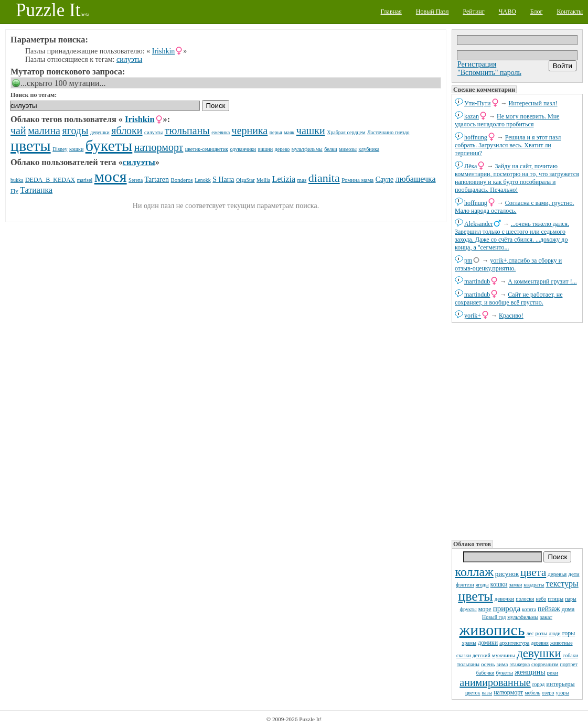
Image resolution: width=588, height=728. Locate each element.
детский (482, 655)
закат (546, 617)
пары (571, 599)
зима (502, 664)
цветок (473, 693)
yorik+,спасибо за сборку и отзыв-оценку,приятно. (508, 264)
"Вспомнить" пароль (489, 73)
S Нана (223, 180)
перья (276, 132)
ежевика (221, 132)
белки (331, 149)
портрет (569, 664)
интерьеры (560, 684)
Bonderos (181, 180)
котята (529, 609)
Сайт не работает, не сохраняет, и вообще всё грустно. (509, 298)
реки (553, 672)
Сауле (384, 180)
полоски (525, 599)
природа (507, 609)
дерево (282, 149)
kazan (472, 116)
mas (302, 180)
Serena (136, 180)
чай (18, 131)
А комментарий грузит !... (542, 281)
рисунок (507, 574)
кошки (499, 584)
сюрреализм (545, 664)
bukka (17, 180)
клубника (369, 149)
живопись (492, 630)
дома (568, 609)
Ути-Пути (478, 103)
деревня (540, 643)
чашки (311, 131)
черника (250, 131)
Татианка (36, 190)
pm (468, 260)
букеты (504, 672)
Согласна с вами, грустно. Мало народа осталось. (514, 207)
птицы (555, 599)
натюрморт (508, 692)
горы (569, 633)
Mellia (263, 180)
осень (488, 664)
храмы (469, 643)
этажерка (520, 664)
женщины (530, 672)
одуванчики (243, 149)
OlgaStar (245, 180)
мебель (532, 693)
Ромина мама (357, 180)
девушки (539, 653)
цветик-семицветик (207, 149)
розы (542, 633)
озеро (548, 693)
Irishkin (164, 51)
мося (111, 176)
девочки (505, 599)
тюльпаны (468, 664)
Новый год (494, 617)
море (485, 609)
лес (530, 633)
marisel (85, 180)
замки (515, 585)
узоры (562, 693)
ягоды (482, 585)
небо (541, 599)
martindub (477, 281)
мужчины (504, 655)
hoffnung (476, 137)
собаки (570, 655)
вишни (265, 149)
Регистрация (477, 64)
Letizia (284, 179)
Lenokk (203, 180)
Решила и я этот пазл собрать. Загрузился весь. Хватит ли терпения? (508, 145)
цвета (533, 572)
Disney (60, 149)
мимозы (348, 149)
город (539, 684)
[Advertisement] (517, 430)
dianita (324, 178)
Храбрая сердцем (346, 132)
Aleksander (479, 224)
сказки (464, 655)
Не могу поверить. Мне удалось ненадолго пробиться (507, 120)
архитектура (514, 643)
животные (562, 643)
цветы (475, 596)
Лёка (471, 166)
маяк (289, 132)
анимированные (495, 682)
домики (488, 643)
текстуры (562, 584)
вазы (487, 693)
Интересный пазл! (533, 103)
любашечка (416, 179)
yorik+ (473, 316)
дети (574, 574)
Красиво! (511, 316)
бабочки (485, 673)
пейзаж (549, 609)
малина (44, 131)
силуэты (129, 59)
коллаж (474, 572)
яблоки (127, 131)
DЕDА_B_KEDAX (50, 180)
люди (554, 633)
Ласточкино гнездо (388, 132)
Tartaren (157, 180)
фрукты (468, 609)
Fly (14, 191)
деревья (557, 574)
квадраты (534, 585)
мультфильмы (523, 617)
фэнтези (465, 585)
